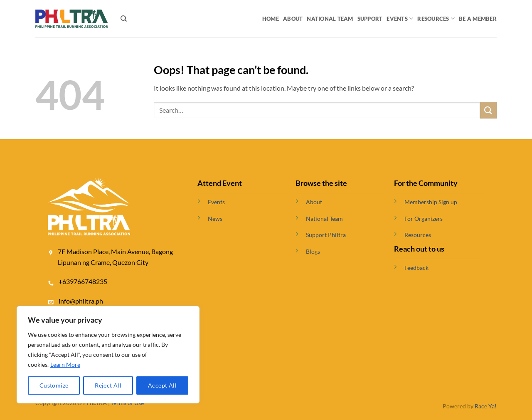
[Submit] (488, 110)
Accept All (162, 385)
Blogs (313, 251)
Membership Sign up (431, 202)
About (293, 19)
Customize (54, 385)
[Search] (124, 19)
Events (400, 19)
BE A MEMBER (478, 19)
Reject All (108, 385)
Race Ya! (486, 406)
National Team (330, 19)
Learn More (65, 364)
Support (370, 19)
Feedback (416, 268)
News (215, 219)
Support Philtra (326, 235)
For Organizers (424, 219)
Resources (436, 19)
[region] (108, 355)
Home (271, 19)
